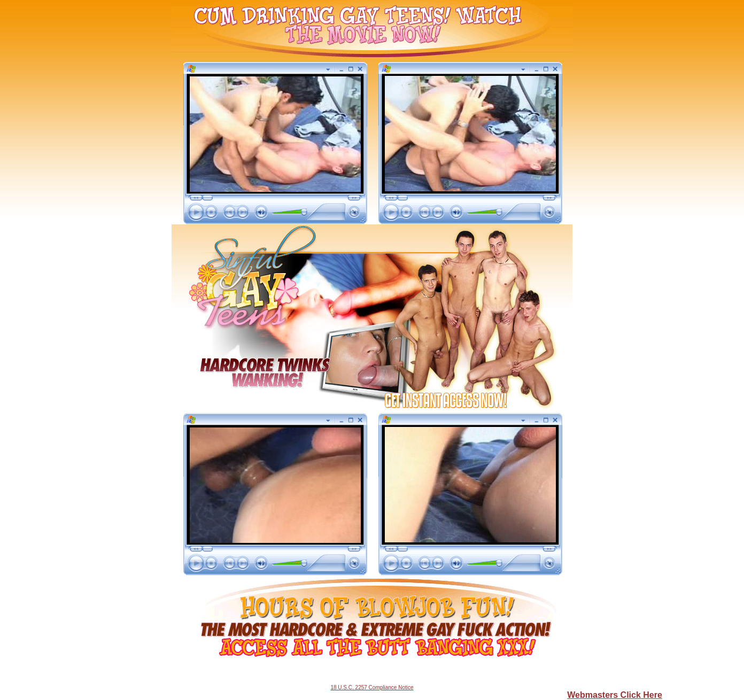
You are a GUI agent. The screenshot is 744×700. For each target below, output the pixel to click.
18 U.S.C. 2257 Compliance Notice (372, 687)
